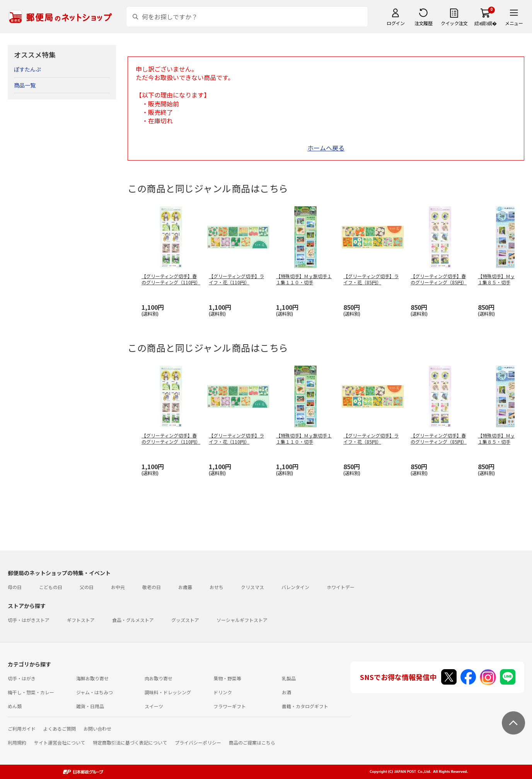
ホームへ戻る (326, 148)
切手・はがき (22, 678)
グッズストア (185, 620)
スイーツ (154, 706)
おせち (217, 587)
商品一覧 (25, 85)
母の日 (15, 587)
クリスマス (252, 587)
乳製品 (289, 678)
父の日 (87, 587)
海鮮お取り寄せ (92, 678)
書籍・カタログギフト (305, 706)
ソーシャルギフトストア (242, 620)
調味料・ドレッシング (168, 692)
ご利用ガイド (22, 729)
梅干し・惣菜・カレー (31, 692)
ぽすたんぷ (27, 69)
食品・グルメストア (133, 620)
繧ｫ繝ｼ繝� (485, 23)
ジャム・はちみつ (95, 692)
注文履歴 (423, 23)
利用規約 (17, 742)
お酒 (286, 692)
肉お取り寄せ (159, 678)
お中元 (118, 587)
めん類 (15, 706)
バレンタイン (295, 587)
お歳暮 (185, 587)
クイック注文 (454, 23)
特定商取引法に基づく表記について (130, 742)
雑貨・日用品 (90, 706)
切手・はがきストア (29, 620)
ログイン (396, 23)
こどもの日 (51, 587)
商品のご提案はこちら (252, 742)
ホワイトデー (341, 587)
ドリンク (223, 692)
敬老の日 (152, 587)
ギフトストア (81, 620)
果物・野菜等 (227, 678)
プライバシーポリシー (198, 742)
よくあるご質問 (60, 729)
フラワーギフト (230, 706)
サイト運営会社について (60, 742)
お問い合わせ (97, 729)
